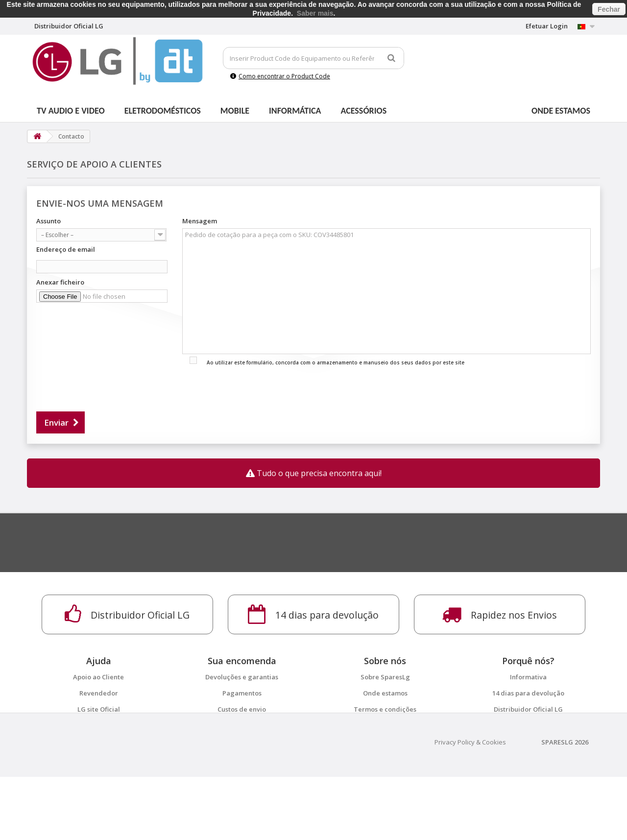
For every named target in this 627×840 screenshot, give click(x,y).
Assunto (48, 221)
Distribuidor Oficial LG (528, 709)
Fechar (609, 9)
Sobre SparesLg (385, 677)
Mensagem (200, 221)
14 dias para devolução (528, 693)
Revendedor (99, 693)
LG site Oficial (99, 709)
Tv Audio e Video (71, 111)
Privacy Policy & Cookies (470, 805)
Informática (295, 111)
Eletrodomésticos (163, 111)
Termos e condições (385, 709)
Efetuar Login (547, 26)
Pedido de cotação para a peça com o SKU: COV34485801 (386, 291)
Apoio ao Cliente (98, 677)
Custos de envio (242, 709)
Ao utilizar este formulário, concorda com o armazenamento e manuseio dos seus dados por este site (336, 362)
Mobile (235, 111)
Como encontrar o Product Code (280, 76)
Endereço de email (66, 249)
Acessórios (364, 111)
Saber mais (315, 13)
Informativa (528, 677)
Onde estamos (561, 111)
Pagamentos (242, 693)
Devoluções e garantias (242, 677)
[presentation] (111, 386)
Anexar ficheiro (60, 282)
